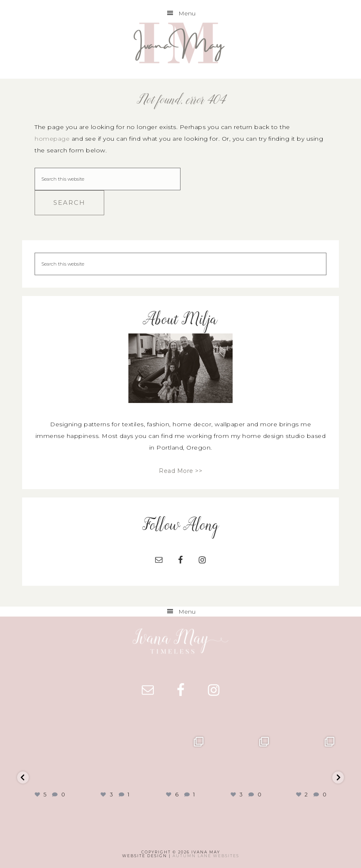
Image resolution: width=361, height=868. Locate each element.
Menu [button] (187, 13)
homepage (52, 139)
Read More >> (180, 471)
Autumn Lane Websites (206, 856)
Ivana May (180, 44)
